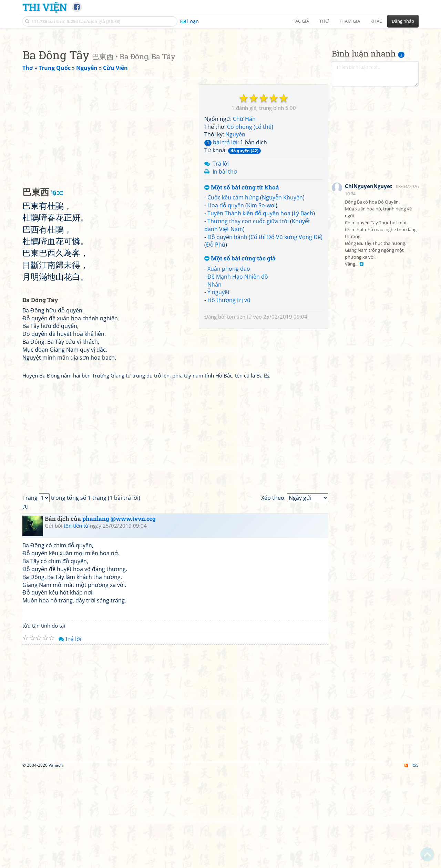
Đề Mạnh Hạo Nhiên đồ (238, 373)
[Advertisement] (220, 81)
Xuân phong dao (229, 365)
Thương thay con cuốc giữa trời (248, 318)
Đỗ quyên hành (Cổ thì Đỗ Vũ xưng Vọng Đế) (265, 333)
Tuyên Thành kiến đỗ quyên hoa (249, 310)
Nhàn (214, 381)
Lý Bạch (303, 310)
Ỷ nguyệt (219, 389)
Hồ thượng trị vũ (229, 396)
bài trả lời (221, 239)
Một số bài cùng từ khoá (242, 284)
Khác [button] (376, 21)
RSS (412, 862)
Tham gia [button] (350, 21)
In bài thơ (225, 268)
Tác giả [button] (301, 21)
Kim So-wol (261, 302)
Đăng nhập (403, 21)
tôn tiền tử (239, 413)
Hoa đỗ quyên (226, 302)
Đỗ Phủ (216, 341)
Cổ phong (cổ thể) (250, 223)
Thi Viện (45, 7)
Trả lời (221, 260)
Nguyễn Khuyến (282, 294)
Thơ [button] (324, 21)
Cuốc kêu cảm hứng (233, 294)
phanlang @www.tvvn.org (119, 615)
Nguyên (235, 231)
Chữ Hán (244, 215)
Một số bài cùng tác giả (240, 355)
